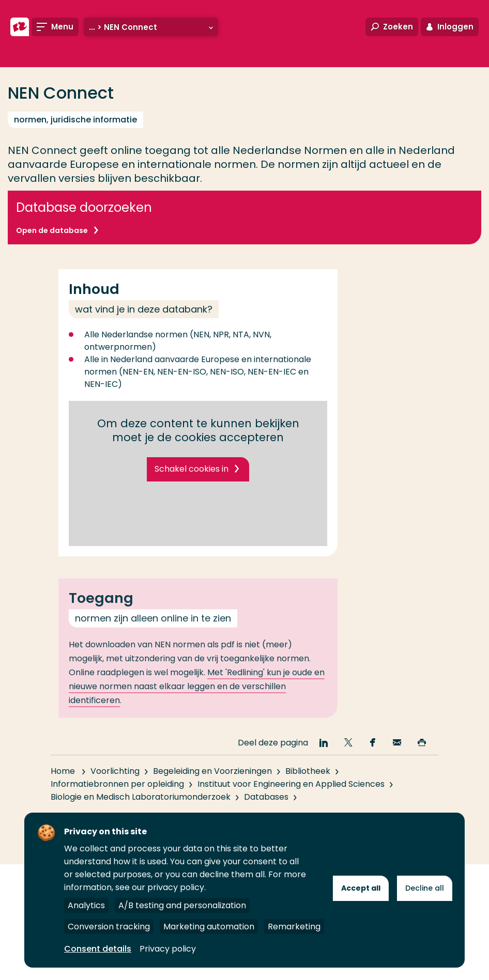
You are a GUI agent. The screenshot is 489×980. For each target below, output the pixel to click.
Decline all (425, 888)
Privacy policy (168, 949)
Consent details (98, 949)
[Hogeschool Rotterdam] (20, 27)
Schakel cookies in (192, 469)
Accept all (361, 888)
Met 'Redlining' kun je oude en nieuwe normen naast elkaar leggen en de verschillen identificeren (197, 698)
